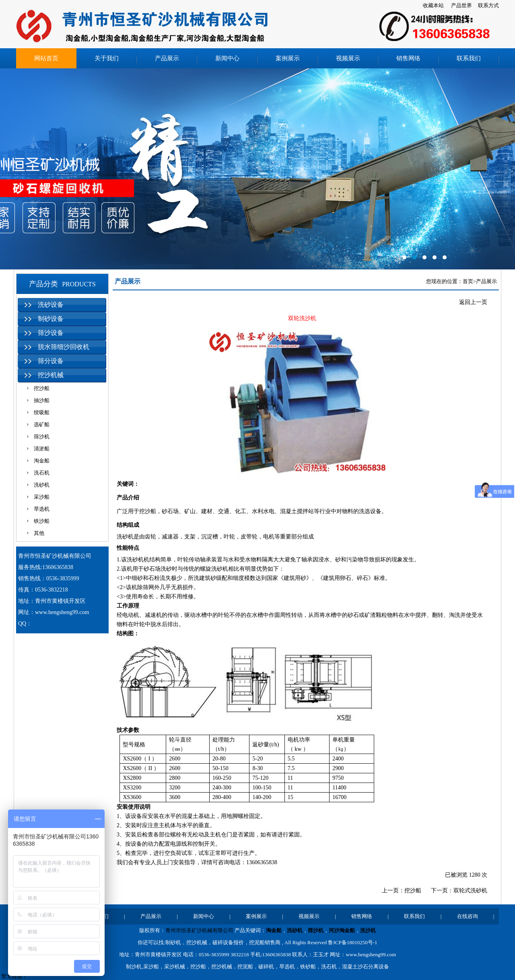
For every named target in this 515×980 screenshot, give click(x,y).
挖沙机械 (51, 375)
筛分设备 (51, 361)
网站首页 (46, 58)
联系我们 (469, 58)
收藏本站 (433, 5)
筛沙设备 (51, 333)
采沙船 (42, 497)
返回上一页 (473, 302)
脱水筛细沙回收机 (64, 347)
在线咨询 (468, 916)
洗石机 (42, 473)
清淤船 (42, 449)
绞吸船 (42, 412)
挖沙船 (42, 388)
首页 (468, 281)
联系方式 (488, 5)
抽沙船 (42, 400)
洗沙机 (368, 930)
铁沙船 (42, 521)
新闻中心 (227, 58)
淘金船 (42, 461)
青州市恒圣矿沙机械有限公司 (199, 930)
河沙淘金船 (342, 930)
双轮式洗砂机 (470, 891)
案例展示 (288, 58)
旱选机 (42, 509)
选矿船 (42, 424)
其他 (39, 533)
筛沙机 (42, 437)
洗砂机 (42, 485)
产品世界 (461, 5)
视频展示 (348, 58)
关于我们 (107, 58)
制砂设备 (51, 319)
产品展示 (167, 58)
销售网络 (408, 58)
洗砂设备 (51, 305)
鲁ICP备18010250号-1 (352, 942)
